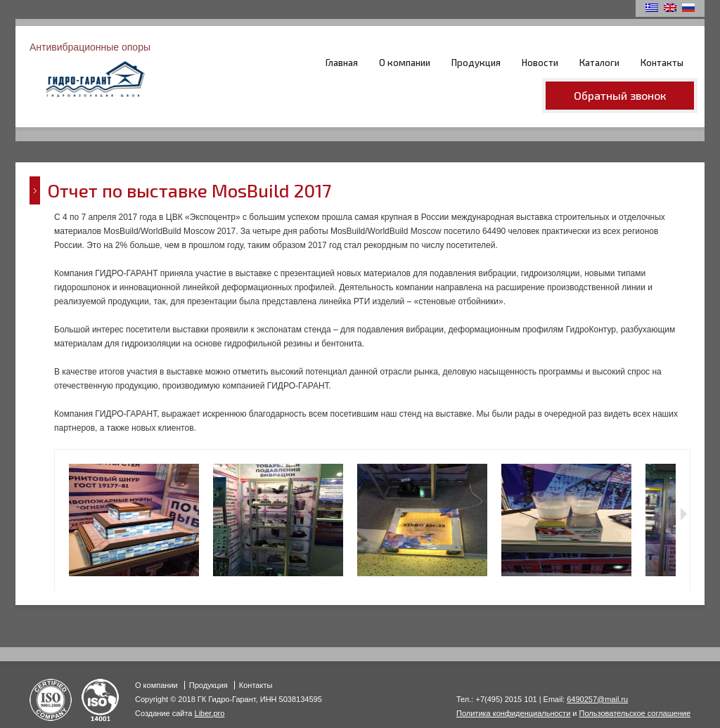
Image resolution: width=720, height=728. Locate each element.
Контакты (662, 63)
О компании (405, 63)
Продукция (476, 63)
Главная (342, 63)
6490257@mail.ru (597, 699)
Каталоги (599, 63)
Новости (540, 63)
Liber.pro (210, 713)
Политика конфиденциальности (513, 713)
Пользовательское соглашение (635, 713)
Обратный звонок (620, 95)
